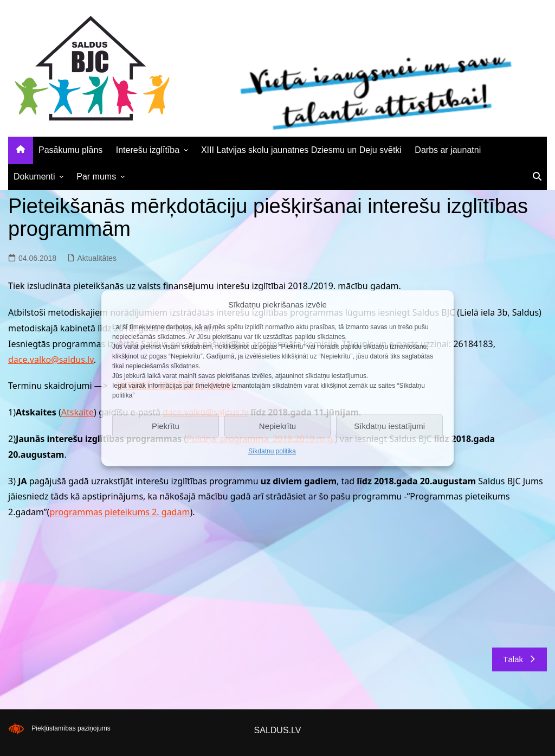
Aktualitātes (97, 258)
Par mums (96, 177)
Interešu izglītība (148, 150)
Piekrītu (166, 426)
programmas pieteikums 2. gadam (120, 512)
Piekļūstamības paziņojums (71, 728)
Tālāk (519, 659)
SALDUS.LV (278, 730)
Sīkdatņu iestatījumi (389, 426)
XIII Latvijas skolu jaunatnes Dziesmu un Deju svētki (301, 150)
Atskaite (78, 412)
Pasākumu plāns (70, 150)
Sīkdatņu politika (272, 451)
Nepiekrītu (277, 426)
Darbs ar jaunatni (448, 150)
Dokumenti (34, 177)
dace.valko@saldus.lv (51, 360)
